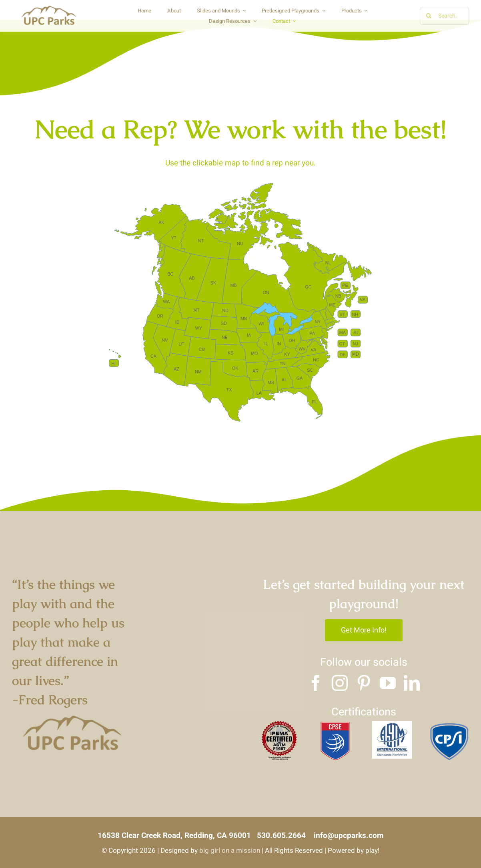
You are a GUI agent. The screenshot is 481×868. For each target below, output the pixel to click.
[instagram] (340, 683)
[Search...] (444, 16)
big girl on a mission (230, 851)
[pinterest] (364, 683)
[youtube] (388, 683)
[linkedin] (412, 683)
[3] (449, 725)
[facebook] (316, 683)
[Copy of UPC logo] (49, 8)
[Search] (429, 16)
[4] (279, 725)
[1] (335, 725)
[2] (392, 725)
